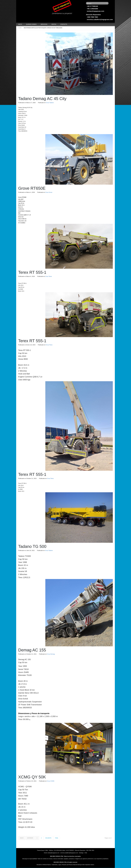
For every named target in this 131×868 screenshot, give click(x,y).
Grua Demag (51, 654)
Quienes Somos (31, 24)
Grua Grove (49, 192)
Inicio (20, 24)
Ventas (54, 24)
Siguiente (48, 838)
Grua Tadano (50, 103)
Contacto (64, 24)
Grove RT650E (32, 188)
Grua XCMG (51, 781)
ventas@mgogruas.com (95, 11)
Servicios (44, 24)
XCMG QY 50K (32, 777)
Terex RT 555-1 (32, 272)
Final (57, 838)
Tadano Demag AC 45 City (42, 99)
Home (20, 28)
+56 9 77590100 (92, 6)
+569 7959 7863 (92, 17)
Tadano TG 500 (32, 546)
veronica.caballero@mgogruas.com (100, 19)
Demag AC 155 (32, 650)
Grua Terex (49, 276)
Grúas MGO (32, 8)
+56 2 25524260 (92, 9)
